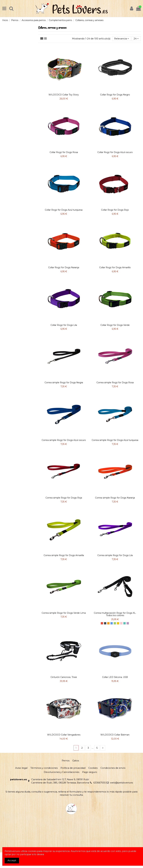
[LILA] (128, 623)
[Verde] (115, 623)
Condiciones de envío (113, 768)
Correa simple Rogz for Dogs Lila (115, 555)
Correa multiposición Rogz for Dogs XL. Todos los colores (115, 614)
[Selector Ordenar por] (122, 39)
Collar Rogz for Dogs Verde (115, 325)
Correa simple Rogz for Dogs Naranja (115, 498)
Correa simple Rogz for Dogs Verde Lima (64, 613)
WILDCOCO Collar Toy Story (64, 95)
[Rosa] (121, 623)
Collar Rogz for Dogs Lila (64, 325)
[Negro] (105, 623)
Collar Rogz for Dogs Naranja (64, 267)
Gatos (76, 761)
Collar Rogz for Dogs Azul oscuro (115, 152)
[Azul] (112, 623)
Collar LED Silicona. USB (115, 677)
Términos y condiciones (44, 768)
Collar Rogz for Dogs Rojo (115, 210)
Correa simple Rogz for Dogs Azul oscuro (64, 440)
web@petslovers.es (121, 783)
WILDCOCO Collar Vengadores (64, 735)
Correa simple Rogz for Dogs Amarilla (64, 555)
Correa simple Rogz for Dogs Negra (64, 383)
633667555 (100, 783)
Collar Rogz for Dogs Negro (115, 95)
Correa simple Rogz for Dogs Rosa (115, 383)
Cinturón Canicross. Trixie (64, 677)
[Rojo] (102, 623)
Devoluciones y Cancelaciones (62, 772)
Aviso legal (21, 768)
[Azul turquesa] (124, 623)
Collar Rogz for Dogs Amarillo (115, 267)
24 (136, 39)
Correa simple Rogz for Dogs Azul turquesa (115, 440)
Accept (12, 860)
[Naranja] (108, 623)
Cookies (93, 768)
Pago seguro (90, 772)
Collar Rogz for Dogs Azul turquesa (64, 210)
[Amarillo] (118, 623)
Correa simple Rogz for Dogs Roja (64, 498)
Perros (66, 761)
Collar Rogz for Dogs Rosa (64, 152)
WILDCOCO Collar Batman (115, 735)
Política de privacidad (73, 768)
